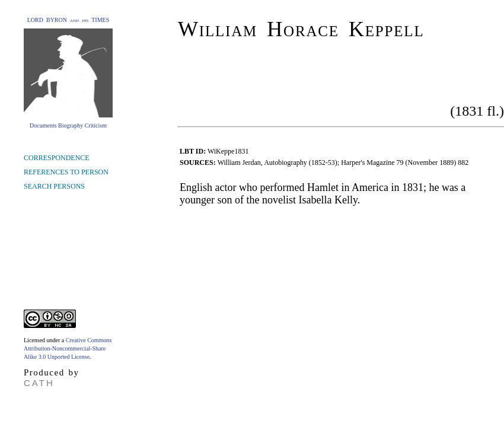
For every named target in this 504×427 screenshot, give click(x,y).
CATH (39, 383)
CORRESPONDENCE (57, 158)
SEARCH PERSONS (54, 186)
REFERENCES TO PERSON (66, 172)
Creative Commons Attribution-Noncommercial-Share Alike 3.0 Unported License (68, 348)
